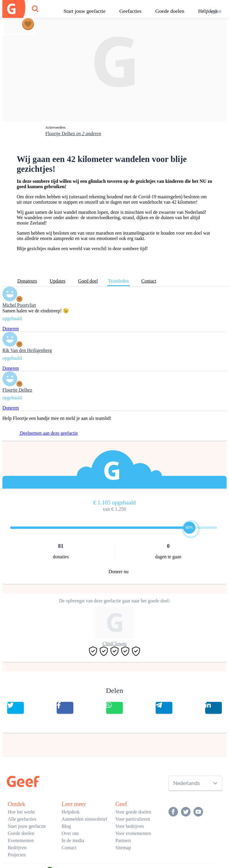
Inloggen (212, 11)
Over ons (70, 833)
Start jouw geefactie (85, 11)
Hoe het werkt (21, 812)
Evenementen (21, 840)
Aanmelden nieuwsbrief (85, 819)
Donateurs (27, 281)
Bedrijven (17, 848)
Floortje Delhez (73, 134)
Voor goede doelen (133, 812)
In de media (73, 840)
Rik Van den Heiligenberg (27, 350)
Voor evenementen (133, 833)
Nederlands (187, 783)
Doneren (11, 329)
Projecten (17, 855)
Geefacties (130, 11)
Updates (58, 281)
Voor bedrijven (130, 826)
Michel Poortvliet (19, 305)
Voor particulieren (133, 819)
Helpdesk (71, 812)
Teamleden (118, 281)
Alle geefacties (22, 819)
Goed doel (88, 281)
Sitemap (123, 848)
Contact (149, 281)
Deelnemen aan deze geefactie (45, 433)
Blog (66, 826)
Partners (123, 840)
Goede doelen (170, 11)
